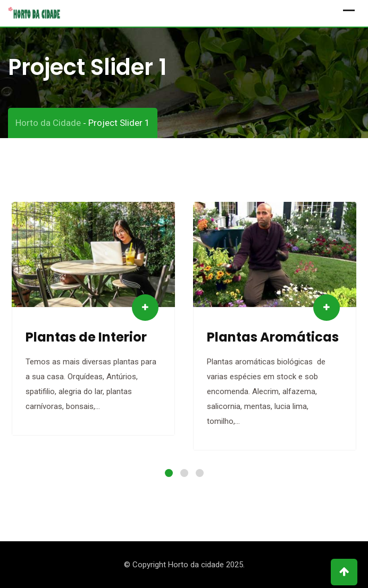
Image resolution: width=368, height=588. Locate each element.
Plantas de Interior (86, 337)
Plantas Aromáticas (273, 337)
